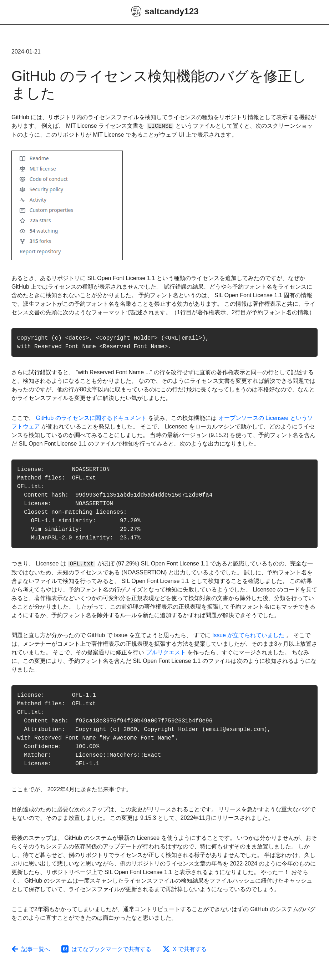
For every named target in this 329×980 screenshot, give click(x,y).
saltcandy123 (165, 11)
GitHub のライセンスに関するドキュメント (91, 418)
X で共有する (185, 949)
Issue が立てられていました (249, 635)
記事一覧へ (31, 949)
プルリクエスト (166, 652)
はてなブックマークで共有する (106, 949)
